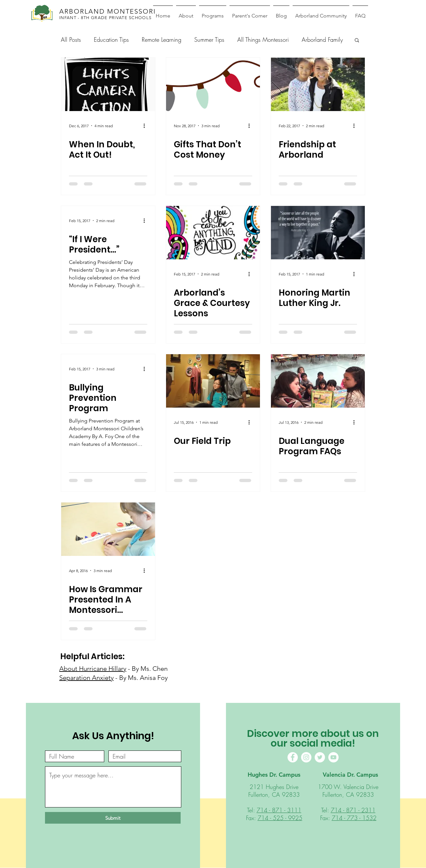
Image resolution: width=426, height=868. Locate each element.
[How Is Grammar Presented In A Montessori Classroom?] (108, 529)
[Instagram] (407, 432)
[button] (357, 41)
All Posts (71, 39)
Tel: (252, 810)
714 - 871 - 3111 (279, 810)
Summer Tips (209, 39)
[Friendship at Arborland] (318, 84)
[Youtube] (407, 448)
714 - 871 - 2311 (353, 810)
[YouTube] (333, 757)
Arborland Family (322, 39)
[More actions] (146, 126)
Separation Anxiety (86, 678)
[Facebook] (407, 416)
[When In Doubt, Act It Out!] (108, 84)
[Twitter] (320, 757)
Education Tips (111, 39)
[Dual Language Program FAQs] (318, 381)
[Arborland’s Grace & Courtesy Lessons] (213, 233)
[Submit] (113, 818)
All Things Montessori (263, 39)
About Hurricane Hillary (93, 669)
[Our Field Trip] (213, 381)
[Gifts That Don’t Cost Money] (213, 84)
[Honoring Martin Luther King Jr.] (318, 233)
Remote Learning (162, 39)
